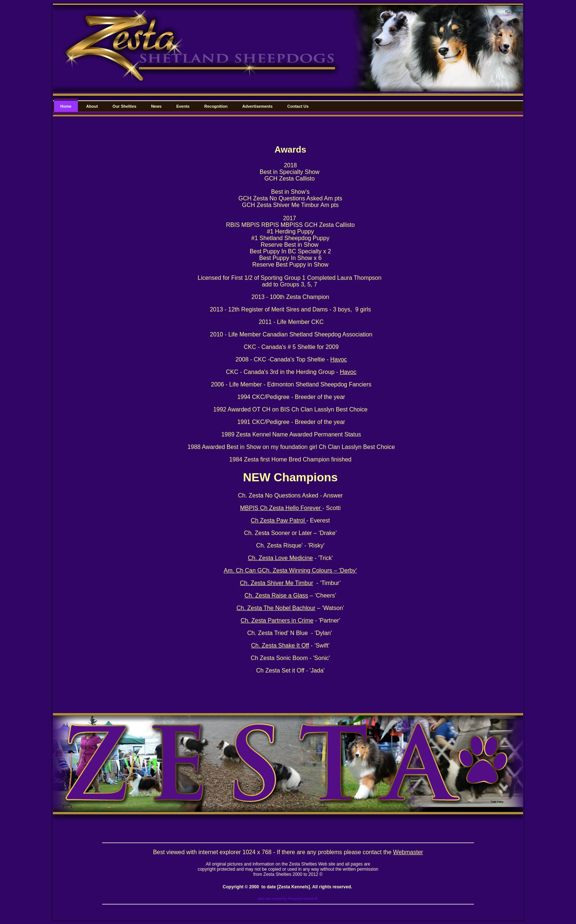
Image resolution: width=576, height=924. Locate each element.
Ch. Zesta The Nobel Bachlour (276, 608)
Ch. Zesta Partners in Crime (277, 620)
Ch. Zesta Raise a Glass (276, 595)
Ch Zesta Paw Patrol (279, 520)
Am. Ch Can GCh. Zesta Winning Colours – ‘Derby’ (290, 570)
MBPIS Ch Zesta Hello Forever (281, 508)
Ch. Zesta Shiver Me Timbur (276, 583)
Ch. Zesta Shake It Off (280, 645)
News (156, 106)
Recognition (216, 106)
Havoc (339, 359)
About (92, 106)
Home (66, 106)
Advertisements (258, 106)
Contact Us (298, 106)
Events (183, 106)
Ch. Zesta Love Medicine (280, 558)
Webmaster (408, 852)
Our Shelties (124, 106)
